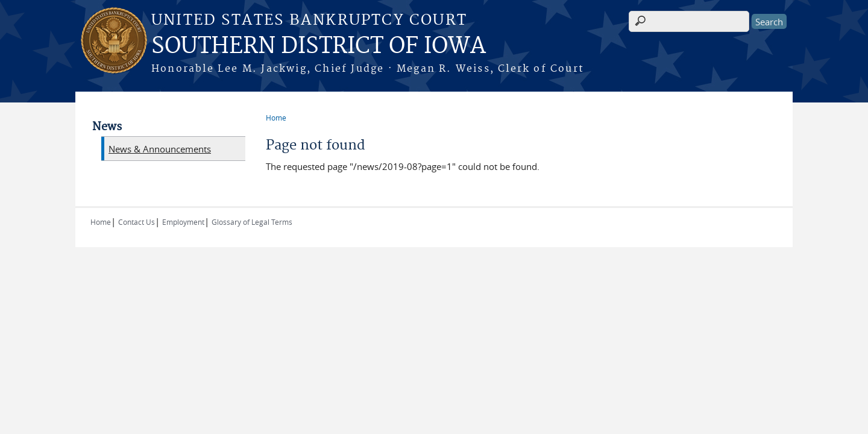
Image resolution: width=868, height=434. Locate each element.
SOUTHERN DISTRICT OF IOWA (319, 46)
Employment (183, 222)
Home (276, 118)
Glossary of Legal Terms (252, 222)
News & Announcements (160, 149)
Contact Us (137, 222)
